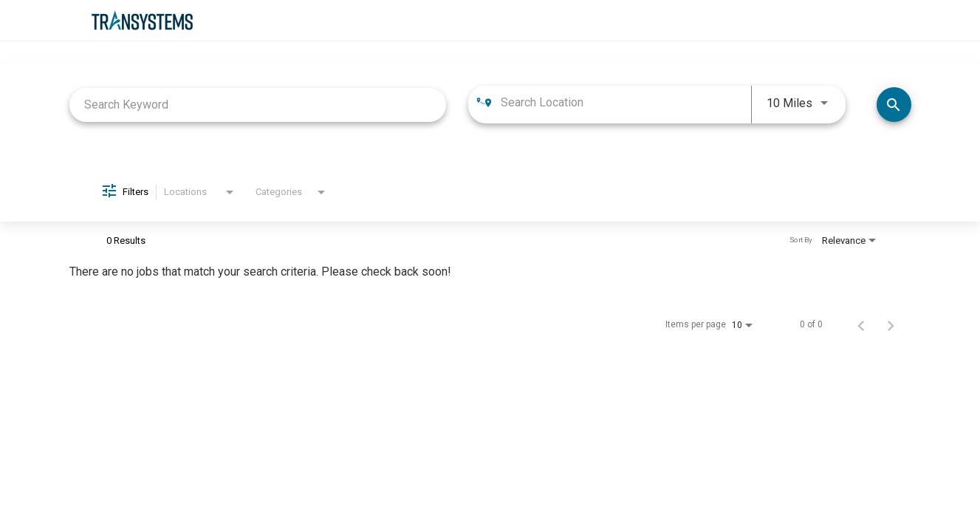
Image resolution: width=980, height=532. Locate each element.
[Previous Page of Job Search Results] (861, 324)
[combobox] (258, 105)
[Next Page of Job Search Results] (891, 324)
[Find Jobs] (894, 105)
